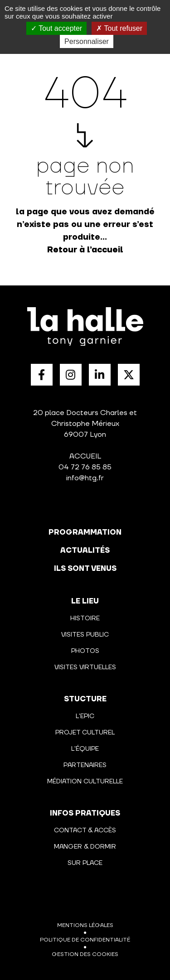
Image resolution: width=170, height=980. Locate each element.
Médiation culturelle (85, 782)
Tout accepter (56, 28)
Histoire (85, 618)
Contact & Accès (85, 830)
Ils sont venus (85, 569)
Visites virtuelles (85, 667)
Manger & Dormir (85, 847)
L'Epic (85, 716)
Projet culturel (85, 733)
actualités (85, 550)
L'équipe (85, 749)
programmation (85, 532)
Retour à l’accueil (85, 250)
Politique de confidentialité (85, 940)
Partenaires (85, 765)
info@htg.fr (85, 478)
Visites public (85, 635)
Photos (85, 651)
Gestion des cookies (85, 954)
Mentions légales (85, 925)
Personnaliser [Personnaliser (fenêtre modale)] (87, 41)
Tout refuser (119, 28)
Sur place (85, 863)
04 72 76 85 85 (85, 467)
